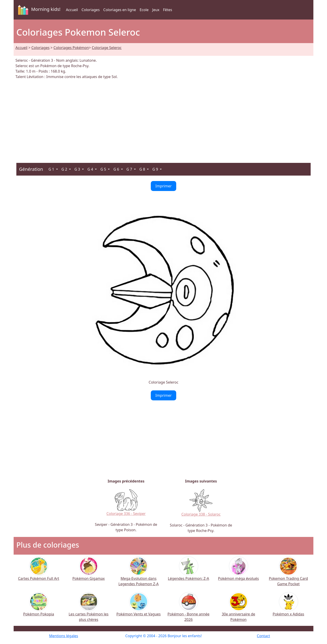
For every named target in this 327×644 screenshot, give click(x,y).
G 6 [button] (117, 169)
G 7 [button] (130, 169)
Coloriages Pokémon (71, 48)
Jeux (156, 10)
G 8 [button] (143, 169)
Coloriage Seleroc (107, 48)
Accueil (72, 10)
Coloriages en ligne (120, 10)
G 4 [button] (91, 169)
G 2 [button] (65, 169)
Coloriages (91, 10)
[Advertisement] (163, 118)
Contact (263, 636)
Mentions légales (64, 636)
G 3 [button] (78, 169)
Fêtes (168, 10)
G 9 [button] (156, 169)
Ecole (144, 10)
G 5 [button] (104, 169)
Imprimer (163, 186)
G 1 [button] (52, 169)
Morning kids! (38, 10)
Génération (31, 169)
